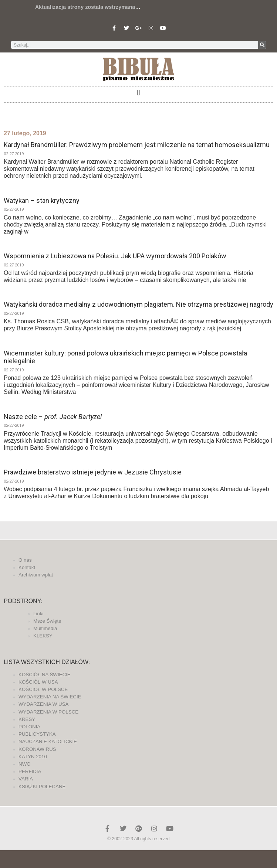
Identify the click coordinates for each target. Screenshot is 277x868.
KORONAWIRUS (37, 749)
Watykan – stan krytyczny (42, 200)
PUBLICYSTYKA (37, 734)
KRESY (27, 719)
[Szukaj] (262, 45)
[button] (138, 93)
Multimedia (45, 628)
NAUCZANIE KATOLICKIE (48, 741)
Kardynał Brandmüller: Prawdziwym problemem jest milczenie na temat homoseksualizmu (137, 145)
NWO (25, 764)
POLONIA (29, 727)
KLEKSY (43, 636)
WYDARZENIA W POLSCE (48, 712)
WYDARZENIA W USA (44, 704)
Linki (38, 614)
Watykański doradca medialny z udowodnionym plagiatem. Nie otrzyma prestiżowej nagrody (138, 304)
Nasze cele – (53, 417)
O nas (25, 560)
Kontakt (27, 567)
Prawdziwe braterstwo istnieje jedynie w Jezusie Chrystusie (93, 472)
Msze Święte (47, 621)
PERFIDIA (30, 771)
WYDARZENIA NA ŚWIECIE (50, 697)
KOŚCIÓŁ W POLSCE (43, 689)
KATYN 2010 (33, 757)
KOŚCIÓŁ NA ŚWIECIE (45, 675)
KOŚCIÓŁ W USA (38, 682)
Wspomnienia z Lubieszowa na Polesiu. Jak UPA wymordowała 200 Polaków (115, 256)
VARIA (26, 779)
